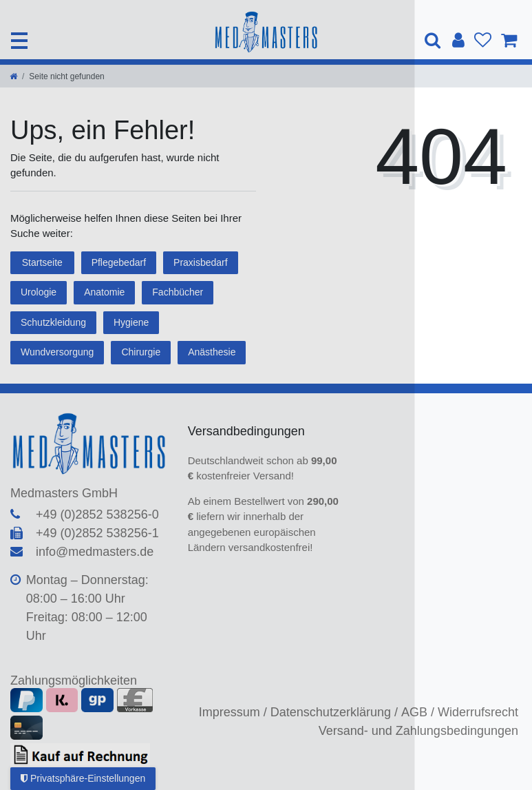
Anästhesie (212, 352)
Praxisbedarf (201, 262)
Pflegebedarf (119, 262)
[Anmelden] (458, 41)
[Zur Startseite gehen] (13, 76)
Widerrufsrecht (478, 712)
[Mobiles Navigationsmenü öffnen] (19, 41)
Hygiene (131, 322)
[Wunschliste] (483, 41)
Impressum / (233, 712)
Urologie (39, 292)
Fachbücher (178, 292)
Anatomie (104, 292)
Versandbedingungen (248, 431)
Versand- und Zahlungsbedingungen (418, 731)
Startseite (42, 262)
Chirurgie (141, 352)
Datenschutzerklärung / (334, 712)
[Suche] (434, 40)
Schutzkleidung (53, 322)
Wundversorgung (57, 352)
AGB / (418, 712)
